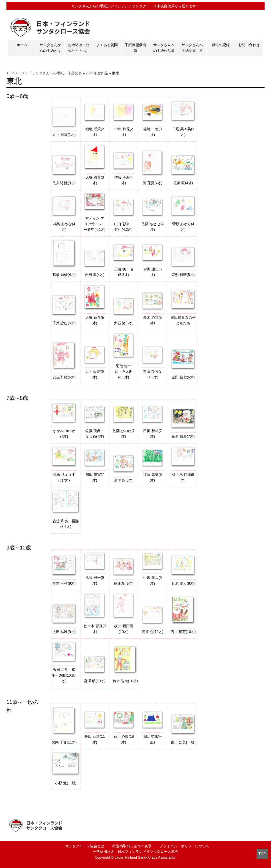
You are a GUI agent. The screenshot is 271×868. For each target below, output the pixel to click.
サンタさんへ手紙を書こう (192, 48)
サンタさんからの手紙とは (50, 48)
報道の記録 (221, 45)
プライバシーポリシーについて (184, 846)
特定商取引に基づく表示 (131, 846)
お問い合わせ (249, 45)
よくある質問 (107, 45)
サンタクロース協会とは (84, 846)
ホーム (22, 45)
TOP (262, 854)
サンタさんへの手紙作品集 (164, 48)
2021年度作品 (97, 73)
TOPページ (15, 73)
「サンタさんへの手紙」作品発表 (55, 73)
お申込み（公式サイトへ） (79, 48)
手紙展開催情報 (135, 48)
